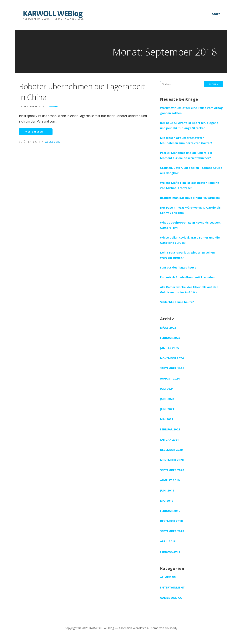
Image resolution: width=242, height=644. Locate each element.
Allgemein (53, 142)
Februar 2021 (170, 429)
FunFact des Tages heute (178, 267)
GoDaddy (171, 628)
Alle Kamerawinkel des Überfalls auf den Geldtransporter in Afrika (189, 290)
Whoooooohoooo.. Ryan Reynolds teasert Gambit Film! (190, 225)
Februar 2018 (170, 551)
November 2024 (172, 358)
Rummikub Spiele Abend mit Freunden (187, 277)
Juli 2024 (167, 389)
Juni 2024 (167, 399)
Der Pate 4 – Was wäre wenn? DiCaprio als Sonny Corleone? (190, 210)
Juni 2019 (167, 490)
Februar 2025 (170, 338)
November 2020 (172, 460)
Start (216, 14)
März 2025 (168, 327)
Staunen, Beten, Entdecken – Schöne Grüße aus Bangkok (191, 170)
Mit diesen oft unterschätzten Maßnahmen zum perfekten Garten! (186, 140)
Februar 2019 (170, 511)
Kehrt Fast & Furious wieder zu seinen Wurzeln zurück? (187, 255)
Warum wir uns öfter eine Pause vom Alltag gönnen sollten (191, 110)
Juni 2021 (167, 409)
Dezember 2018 (171, 521)
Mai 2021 (167, 419)
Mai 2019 (167, 501)
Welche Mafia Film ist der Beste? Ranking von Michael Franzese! (190, 185)
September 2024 (172, 368)
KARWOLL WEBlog (53, 13)
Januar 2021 (169, 439)
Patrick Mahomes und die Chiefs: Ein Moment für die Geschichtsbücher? (186, 155)
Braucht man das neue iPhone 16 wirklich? (190, 198)
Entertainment (172, 587)
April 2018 (168, 541)
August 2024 (170, 378)
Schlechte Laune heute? (177, 302)
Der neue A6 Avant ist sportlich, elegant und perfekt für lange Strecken (189, 125)
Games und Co (171, 598)
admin (54, 106)
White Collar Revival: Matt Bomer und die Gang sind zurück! (190, 240)
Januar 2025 (169, 348)
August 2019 (170, 480)
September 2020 (172, 470)
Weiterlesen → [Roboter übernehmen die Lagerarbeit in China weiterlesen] (36, 132)
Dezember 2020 (171, 450)
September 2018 (172, 531)
